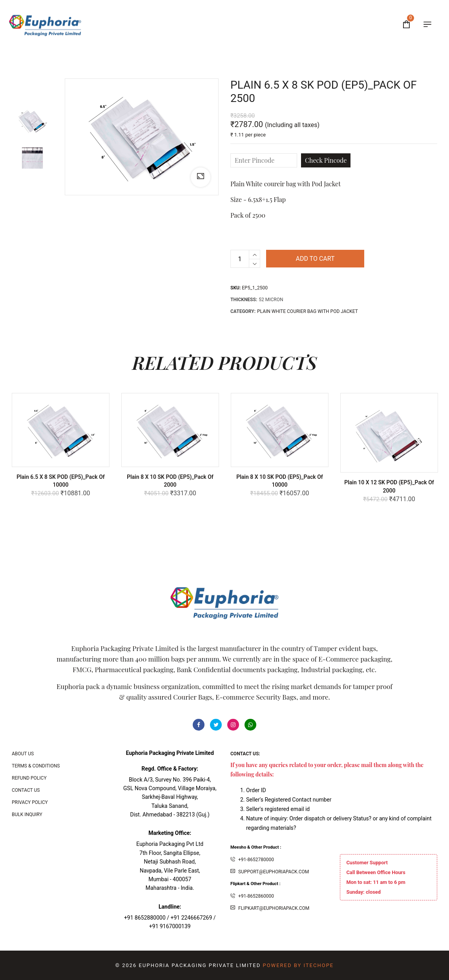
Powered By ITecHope (298, 965)
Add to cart (315, 259)
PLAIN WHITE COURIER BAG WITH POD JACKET (308, 311)
